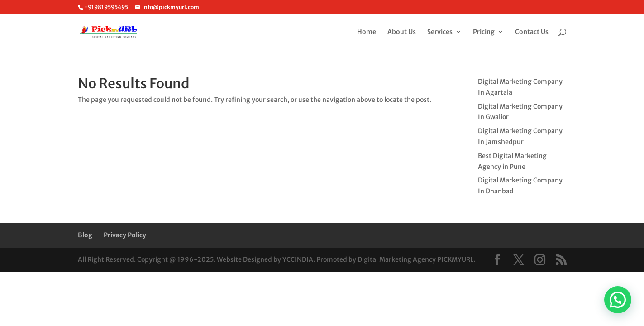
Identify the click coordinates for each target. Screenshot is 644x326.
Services (440, 32)
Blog (85, 235)
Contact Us (532, 32)
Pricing (484, 32)
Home (367, 32)
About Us (402, 32)
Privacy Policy (125, 235)
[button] (618, 300)
